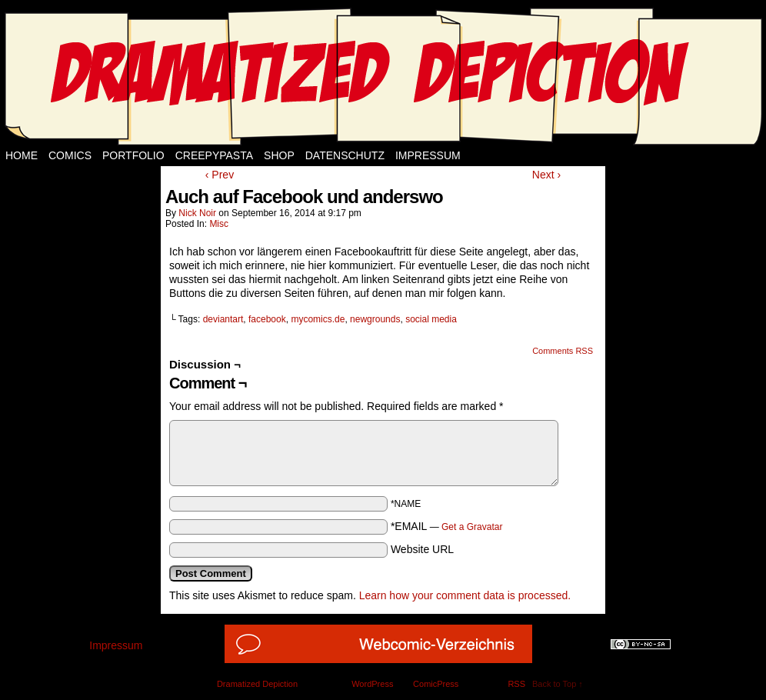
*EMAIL (447, 526)
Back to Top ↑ (558, 684)
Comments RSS (563, 351)
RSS (516, 684)
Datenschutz (345, 155)
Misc (219, 224)
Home (22, 155)
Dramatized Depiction (257, 684)
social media (431, 319)
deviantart (223, 319)
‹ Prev (220, 175)
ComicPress (436, 684)
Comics (70, 155)
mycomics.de (318, 319)
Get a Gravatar (472, 527)
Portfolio (133, 155)
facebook (267, 319)
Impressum (428, 155)
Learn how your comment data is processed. (465, 595)
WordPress (372, 684)
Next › (546, 175)
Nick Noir (197, 213)
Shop (279, 155)
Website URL (422, 549)
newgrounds (375, 319)
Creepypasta (214, 155)
